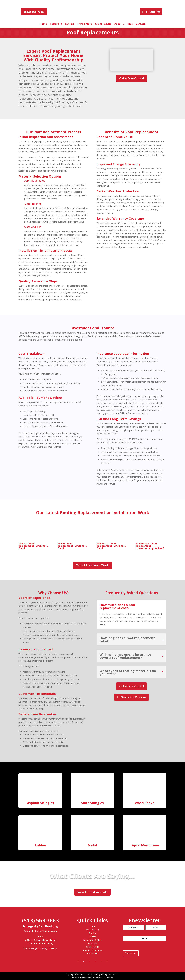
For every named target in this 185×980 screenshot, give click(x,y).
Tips (130, 24)
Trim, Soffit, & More (92, 940)
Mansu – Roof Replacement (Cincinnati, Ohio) (33, 546)
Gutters (70, 24)
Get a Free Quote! (132, 78)
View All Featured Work (92, 565)
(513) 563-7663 (34, 12)
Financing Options (133, 697)
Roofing (54, 24)
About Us (92, 943)
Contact (140, 24)
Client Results (103, 24)
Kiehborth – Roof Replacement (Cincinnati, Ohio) (111, 546)
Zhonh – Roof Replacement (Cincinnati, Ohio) (72, 546)
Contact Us (92, 954)
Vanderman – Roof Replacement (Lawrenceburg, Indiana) (150, 546)
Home (43, 24)
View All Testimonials (92, 892)
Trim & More (85, 24)
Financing (153, 12)
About (118, 24)
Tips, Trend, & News (92, 950)
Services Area (92, 930)
